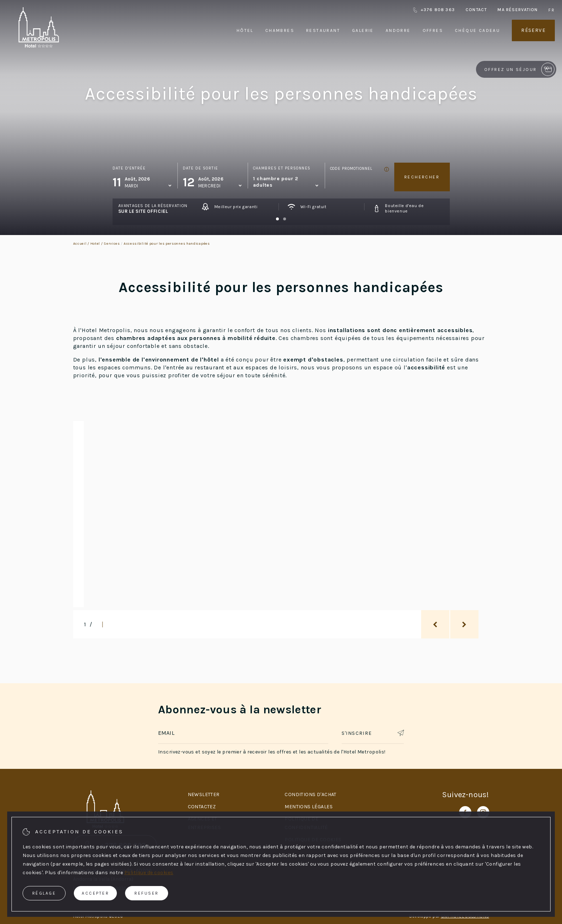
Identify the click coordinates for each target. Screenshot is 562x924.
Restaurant (323, 30)
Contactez (202, 807)
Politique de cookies (149, 873)
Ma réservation (518, 10)
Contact (476, 10)
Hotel (95, 244)
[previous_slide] (435, 624)
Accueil (80, 244)
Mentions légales (309, 807)
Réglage (44, 893)
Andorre (398, 30)
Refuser (147, 893)
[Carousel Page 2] (285, 219)
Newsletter (204, 794)
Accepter (95, 893)
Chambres (280, 30)
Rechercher (422, 177)
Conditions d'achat (311, 794)
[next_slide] (464, 624)
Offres (433, 30)
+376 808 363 (434, 10)
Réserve (533, 30)
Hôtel (245, 30)
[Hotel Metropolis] (39, 46)
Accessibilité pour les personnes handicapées (167, 244)
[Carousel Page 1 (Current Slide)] (277, 219)
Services (112, 244)
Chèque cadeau (477, 30)
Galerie (363, 30)
